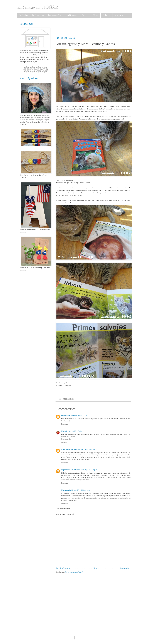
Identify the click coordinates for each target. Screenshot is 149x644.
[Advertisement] (98, 27)
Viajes (96, 15)
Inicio (95, 568)
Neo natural (65, 490)
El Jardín (106, 15)
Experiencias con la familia (71, 449)
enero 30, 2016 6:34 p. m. (89, 449)
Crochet (85, 15)
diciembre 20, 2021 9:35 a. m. (80, 490)
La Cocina (23, 15)
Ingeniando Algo (55, 15)
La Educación (38, 15)
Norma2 (64, 431)
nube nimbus (66, 415)
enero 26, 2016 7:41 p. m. (76, 431)
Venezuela (119, 15)
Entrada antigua (125, 568)
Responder (65, 424)
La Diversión (72, 15)
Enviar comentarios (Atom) (74, 572)
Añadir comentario (63, 509)
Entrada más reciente (63, 568)
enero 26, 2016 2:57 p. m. (79, 415)
